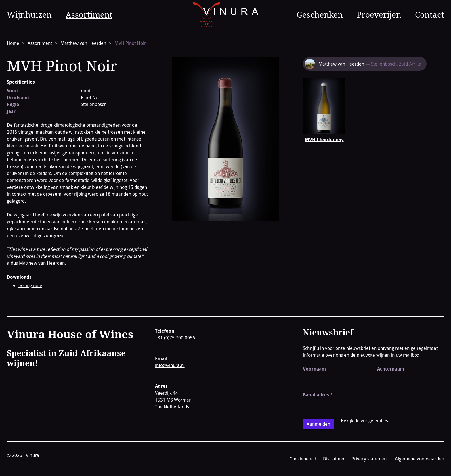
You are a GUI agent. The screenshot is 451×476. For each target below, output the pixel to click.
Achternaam (391, 369)
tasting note (30, 285)
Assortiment (89, 14)
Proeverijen (379, 14)
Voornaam (314, 369)
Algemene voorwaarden (420, 459)
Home (14, 43)
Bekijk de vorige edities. (365, 421)
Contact (430, 14)
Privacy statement (370, 459)
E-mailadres (318, 395)
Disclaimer (334, 459)
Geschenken (320, 14)
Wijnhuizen (29, 14)
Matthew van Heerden (84, 43)
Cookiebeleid (303, 459)
